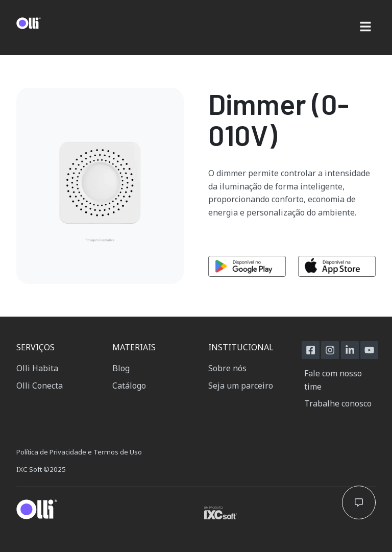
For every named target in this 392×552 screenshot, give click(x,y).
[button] (365, 28)
